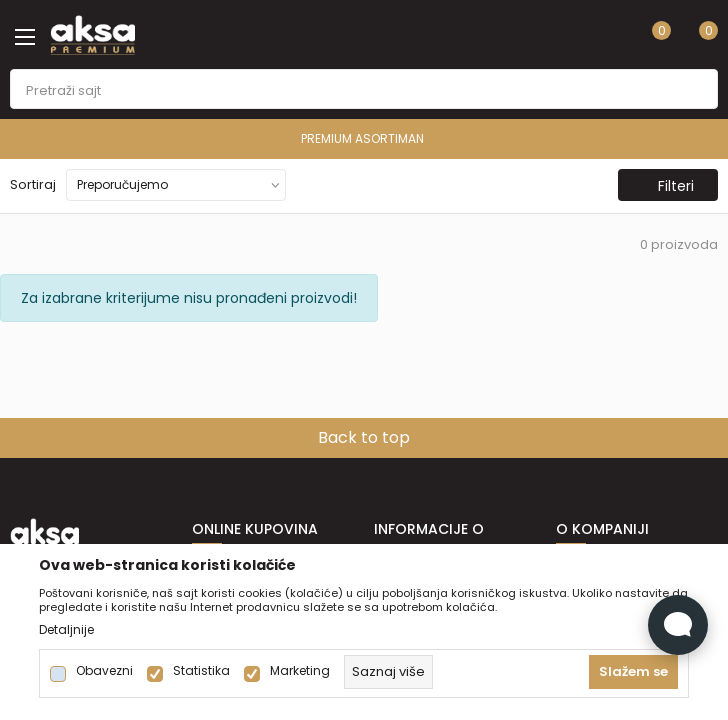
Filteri (666, 186)
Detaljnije (66, 630)
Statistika (201, 671)
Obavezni (104, 671)
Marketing (300, 671)
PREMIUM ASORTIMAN (362, 138)
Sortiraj (33, 184)
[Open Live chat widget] (678, 625)
